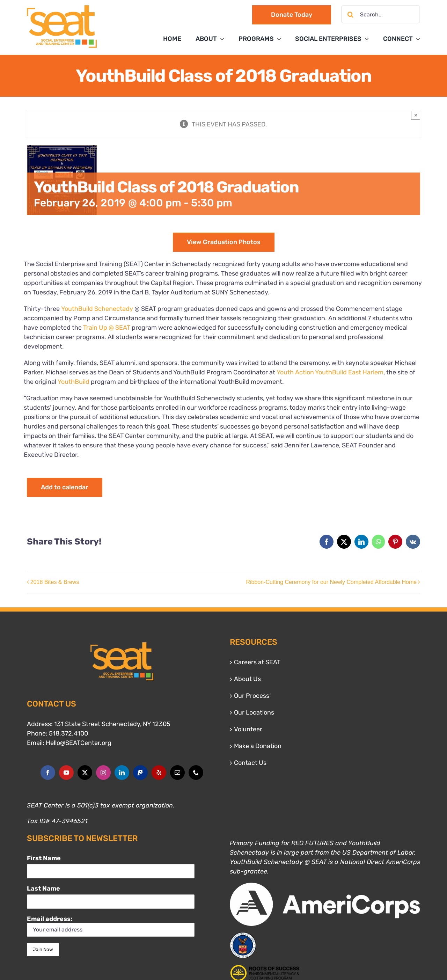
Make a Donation (258, 746)
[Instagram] (103, 773)
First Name (44, 858)
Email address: (111, 926)
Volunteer (248, 729)
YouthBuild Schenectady (97, 309)
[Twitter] (85, 773)
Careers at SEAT (257, 662)
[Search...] (381, 14)
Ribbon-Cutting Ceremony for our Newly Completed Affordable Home (331, 582)
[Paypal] (140, 773)
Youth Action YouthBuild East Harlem (330, 372)
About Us (247, 679)
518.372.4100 (68, 733)
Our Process (252, 696)
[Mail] (177, 773)
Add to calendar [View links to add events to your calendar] (65, 487)
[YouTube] (66, 773)
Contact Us (250, 763)
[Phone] (196, 773)
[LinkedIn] (122, 773)
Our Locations (254, 712)
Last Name (43, 888)
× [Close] (416, 115)
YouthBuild (74, 382)
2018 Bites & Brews (55, 582)
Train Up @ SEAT (107, 328)
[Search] (350, 14)
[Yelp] (159, 773)
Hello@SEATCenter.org (79, 743)
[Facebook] (48, 773)
